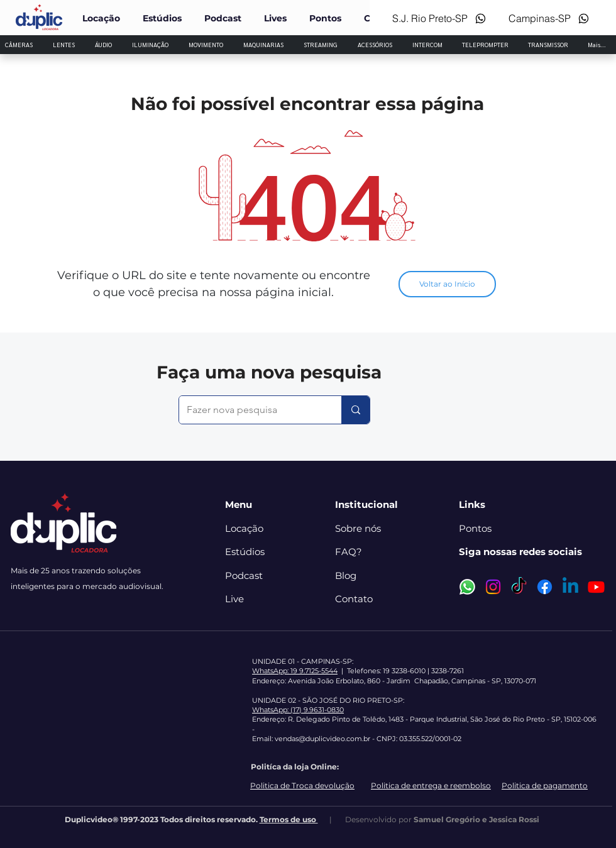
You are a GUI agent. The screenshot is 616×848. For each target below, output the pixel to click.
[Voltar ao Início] (447, 284)
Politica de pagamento (545, 785)
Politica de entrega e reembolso (431, 785)
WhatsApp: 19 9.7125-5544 (295, 671)
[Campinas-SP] (548, 18)
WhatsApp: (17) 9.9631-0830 (298, 710)
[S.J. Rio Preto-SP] (436, 18)
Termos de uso (289, 819)
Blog (346, 575)
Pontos (475, 528)
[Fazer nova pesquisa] (251, 410)
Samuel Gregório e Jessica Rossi (476, 819)
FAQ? (349, 552)
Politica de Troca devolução (302, 785)
